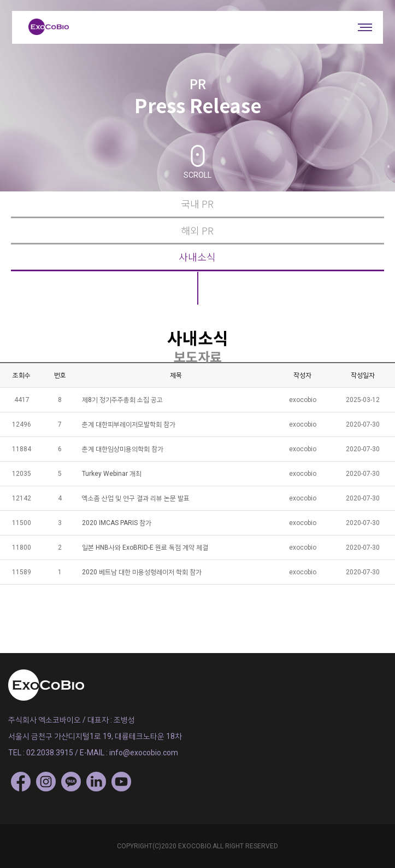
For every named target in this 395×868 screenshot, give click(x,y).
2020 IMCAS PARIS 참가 (117, 523)
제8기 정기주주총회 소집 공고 (122, 400)
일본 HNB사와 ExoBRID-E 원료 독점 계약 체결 (145, 547)
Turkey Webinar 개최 (112, 474)
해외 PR (197, 231)
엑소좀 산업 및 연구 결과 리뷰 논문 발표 (136, 498)
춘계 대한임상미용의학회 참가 (123, 449)
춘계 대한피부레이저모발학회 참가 (129, 424)
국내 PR (197, 204)
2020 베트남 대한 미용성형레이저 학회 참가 (142, 572)
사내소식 (197, 257)
